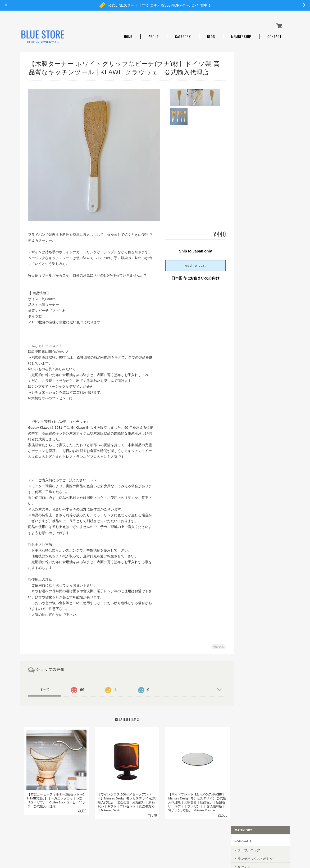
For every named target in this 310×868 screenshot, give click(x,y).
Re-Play (251, 194)
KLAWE (250, 260)
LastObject (253, 211)
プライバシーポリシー (211, 842)
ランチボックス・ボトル (263, 82)
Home (128, 35)
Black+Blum (253, 177)
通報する (216, 645)
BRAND (247, 159)
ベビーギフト (255, 140)
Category (183, 35)
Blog (211, 35)
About (154, 35)
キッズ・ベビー (256, 124)
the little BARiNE (257, 243)
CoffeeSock (253, 202)
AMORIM (252, 268)
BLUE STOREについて (173, 842)
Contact (275, 35)
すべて (45, 688)
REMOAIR (252, 186)
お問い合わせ (251, 367)
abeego (250, 219)
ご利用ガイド (251, 343)
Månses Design (256, 169)
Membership (241, 35)
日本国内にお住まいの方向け (193, 277)
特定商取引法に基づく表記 (261, 355)
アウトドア (253, 99)
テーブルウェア (256, 74)
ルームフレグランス (259, 107)
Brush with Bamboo (259, 276)
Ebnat (249, 227)
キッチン (252, 91)
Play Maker (253, 252)
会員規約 (284, 842)
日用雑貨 (252, 116)
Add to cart (193, 264)
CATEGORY (250, 65)
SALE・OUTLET (257, 149)
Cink (248, 235)
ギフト (250, 132)
